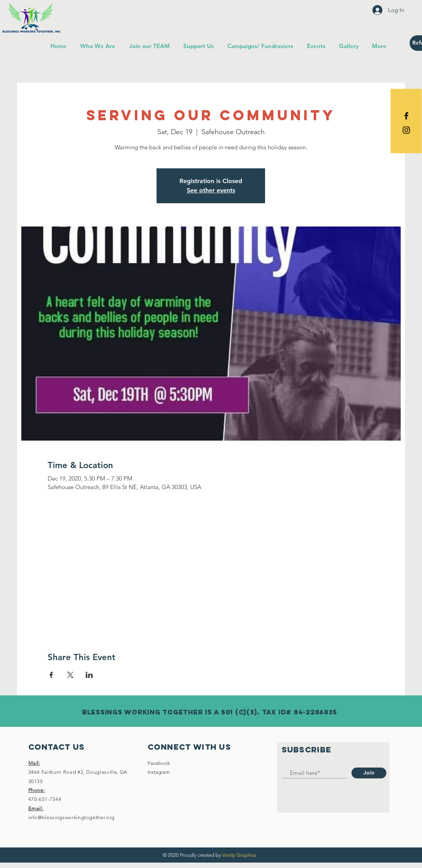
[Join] (369, 773)
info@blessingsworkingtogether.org (71, 817)
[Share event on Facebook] (51, 675)
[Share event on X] (70, 675)
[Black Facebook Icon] (406, 116)
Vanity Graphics (239, 855)
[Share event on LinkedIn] (89, 675)
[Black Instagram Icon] (406, 130)
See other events (211, 190)
